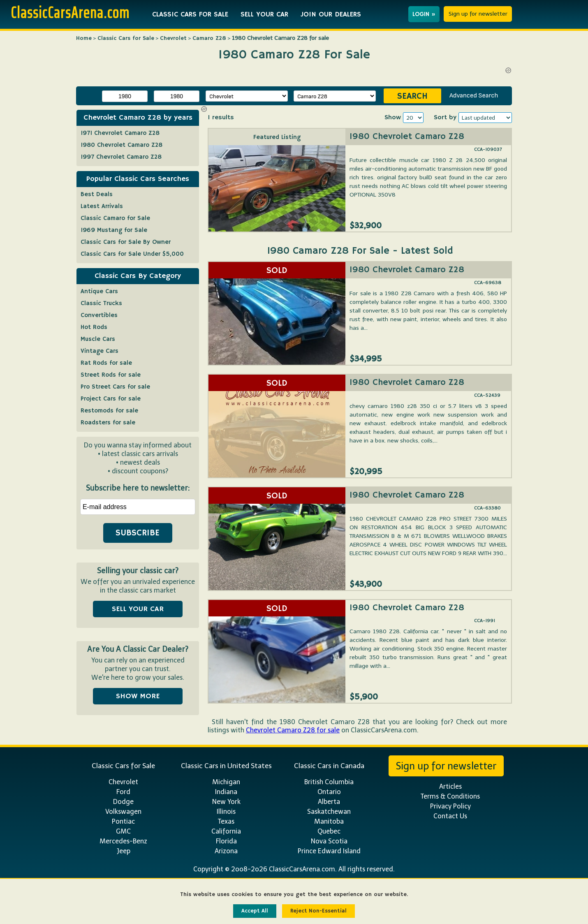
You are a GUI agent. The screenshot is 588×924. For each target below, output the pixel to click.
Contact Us (450, 816)
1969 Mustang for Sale (114, 230)
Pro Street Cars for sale (115, 387)
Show (393, 118)
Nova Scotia (329, 841)
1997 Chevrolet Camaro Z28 (121, 157)
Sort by (445, 118)
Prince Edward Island (329, 851)
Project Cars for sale (111, 399)
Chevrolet (173, 38)
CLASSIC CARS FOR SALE (190, 15)
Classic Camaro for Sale (115, 218)
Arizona (226, 851)
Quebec (329, 831)
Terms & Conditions (450, 796)
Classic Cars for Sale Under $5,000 (132, 254)
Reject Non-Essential (318, 911)
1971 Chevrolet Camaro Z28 (120, 133)
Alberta (329, 802)
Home (84, 38)
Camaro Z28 (209, 38)
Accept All (255, 911)
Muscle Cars (98, 339)
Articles (450, 786)
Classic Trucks (101, 303)
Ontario (329, 792)
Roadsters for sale (108, 423)
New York (226, 802)
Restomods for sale (109, 411)
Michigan (226, 782)
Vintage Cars (100, 351)
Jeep (124, 851)
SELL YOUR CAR (264, 15)
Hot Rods (94, 327)
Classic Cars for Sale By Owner (126, 242)
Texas (226, 821)
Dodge (123, 802)
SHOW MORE (138, 696)
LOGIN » (424, 14)
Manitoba (329, 821)
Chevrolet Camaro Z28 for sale (293, 730)
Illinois (226, 812)
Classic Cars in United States (226, 766)
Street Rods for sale (111, 375)
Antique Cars (99, 291)
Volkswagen (123, 812)
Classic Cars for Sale (126, 38)
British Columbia (329, 782)
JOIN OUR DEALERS (331, 15)
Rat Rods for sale (106, 363)
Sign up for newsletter (478, 14)
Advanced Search (474, 96)
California (226, 831)
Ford (123, 792)
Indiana (226, 792)
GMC (123, 831)
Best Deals (97, 194)
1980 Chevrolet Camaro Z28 (407, 137)
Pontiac (123, 821)
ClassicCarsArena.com (70, 12)
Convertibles (99, 315)
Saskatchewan (329, 812)
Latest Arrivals (102, 206)
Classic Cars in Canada (329, 766)
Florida (226, 841)
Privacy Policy (450, 806)
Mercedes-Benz (123, 841)
